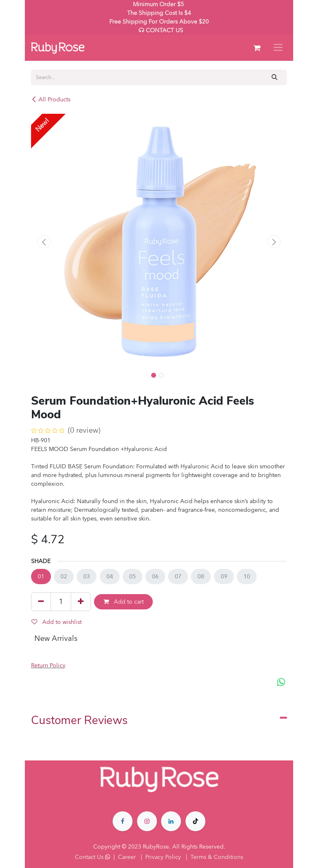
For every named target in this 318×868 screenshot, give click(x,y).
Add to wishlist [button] (57, 622)
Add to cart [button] (124, 602)
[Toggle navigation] (278, 48)
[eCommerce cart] (257, 48)
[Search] (275, 77)
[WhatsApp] (281, 682)
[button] (44, 242)
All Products (51, 100)
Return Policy (48, 665)
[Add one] (81, 602)
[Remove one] (41, 602)
